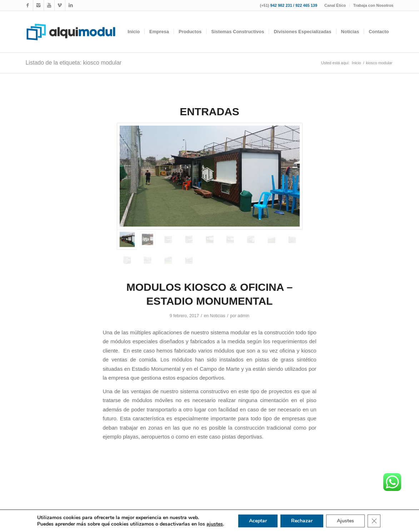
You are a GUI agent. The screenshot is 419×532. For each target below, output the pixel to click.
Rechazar (302, 521)
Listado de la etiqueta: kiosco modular (74, 63)
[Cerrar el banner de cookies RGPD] (374, 521)
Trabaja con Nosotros (373, 5)
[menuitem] (335, 5)
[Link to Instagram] (38, 5)
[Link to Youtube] (49, 5)
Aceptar (258, 521)
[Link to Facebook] (28, 5)
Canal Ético (335, 5)
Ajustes (345, 521)
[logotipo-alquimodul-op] (71, 32)
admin (243, 316)
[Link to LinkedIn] (71, 5)
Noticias (218, 316)
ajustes (215, 524)
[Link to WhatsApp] (60, 5)
